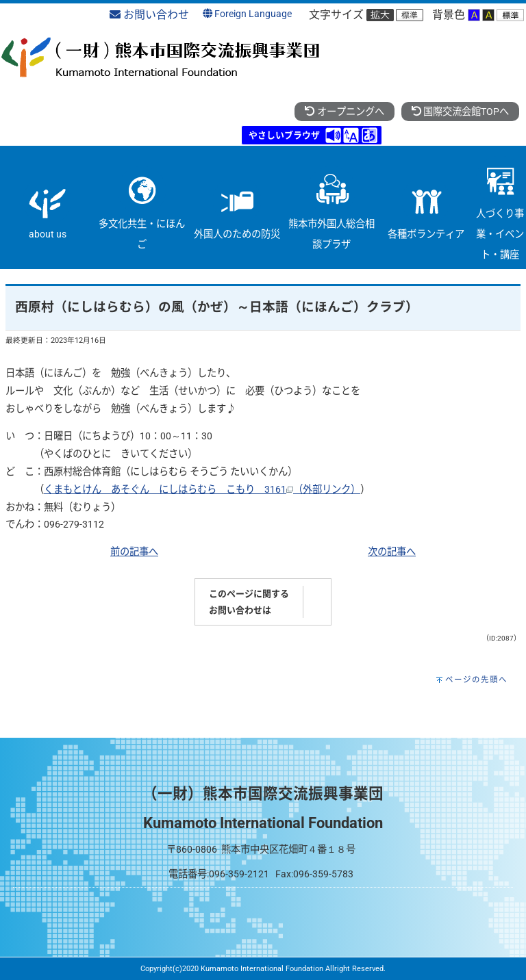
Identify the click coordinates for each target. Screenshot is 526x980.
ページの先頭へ (476, 680)
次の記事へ (392, 552)
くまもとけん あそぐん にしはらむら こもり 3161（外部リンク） (202, 490)
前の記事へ (134, 552)
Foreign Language (247, 14)
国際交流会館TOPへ (460, 112)
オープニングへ (344, 112)
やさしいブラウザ (284, 135)
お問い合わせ (149, 15)
